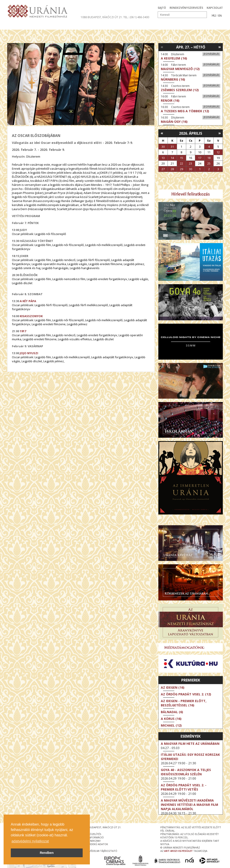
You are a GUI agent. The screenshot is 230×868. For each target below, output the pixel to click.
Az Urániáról (86, 26)
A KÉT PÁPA (28, 301)
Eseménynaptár (162, 26)
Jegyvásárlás (211, 54)
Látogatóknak (123, 26)
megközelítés (92, 834)
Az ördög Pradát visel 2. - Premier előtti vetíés (184, 787)
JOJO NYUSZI (29, 353)
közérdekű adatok (95, 844)
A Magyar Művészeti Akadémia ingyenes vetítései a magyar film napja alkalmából (189, 805)
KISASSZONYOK (31, 316)
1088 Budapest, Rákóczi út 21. (102, 17)
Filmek (18, 26)
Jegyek (192, 26)
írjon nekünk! (92, 841)
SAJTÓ (162, 8)
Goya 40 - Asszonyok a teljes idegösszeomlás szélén (186, 772)
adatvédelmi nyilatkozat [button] (30, 841)
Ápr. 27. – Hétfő (191, 47)
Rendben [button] (47, 853)
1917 (23, 331)
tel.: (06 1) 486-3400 (136, 17)
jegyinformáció (93, 837)
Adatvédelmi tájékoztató (100, 851)
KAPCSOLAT (215, 8)
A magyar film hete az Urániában (190, 744)
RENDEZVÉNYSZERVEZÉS (186, 8)
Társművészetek (48, 26)
